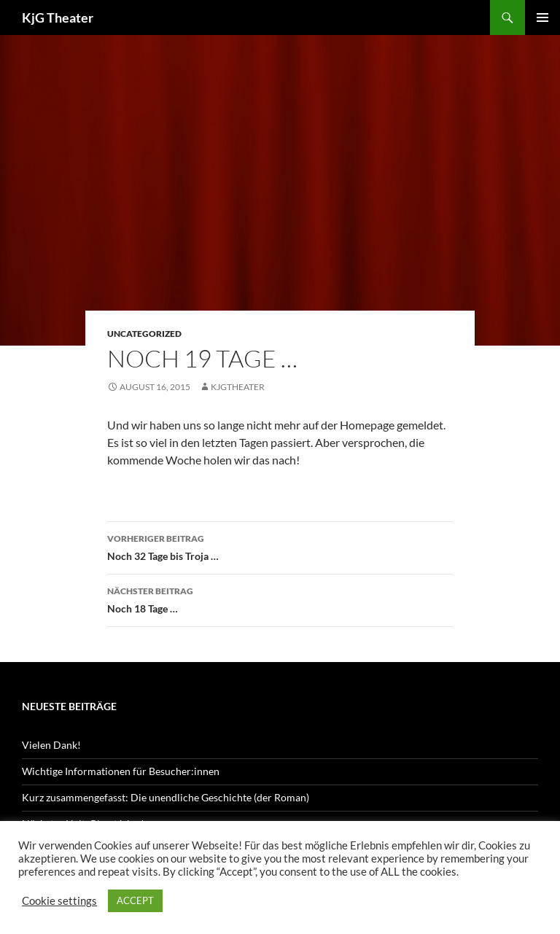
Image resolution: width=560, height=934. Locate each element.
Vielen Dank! (51, 745)
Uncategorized (144, 334)
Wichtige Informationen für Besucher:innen (121, 771)
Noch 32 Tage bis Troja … (280, 546)
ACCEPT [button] (135, 900)
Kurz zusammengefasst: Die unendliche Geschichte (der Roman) (166, 797)
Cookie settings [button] (59, 901)
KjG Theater (58, 17)
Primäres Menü (542, 17)
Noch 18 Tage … (280, 599)
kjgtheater (238, 387)
